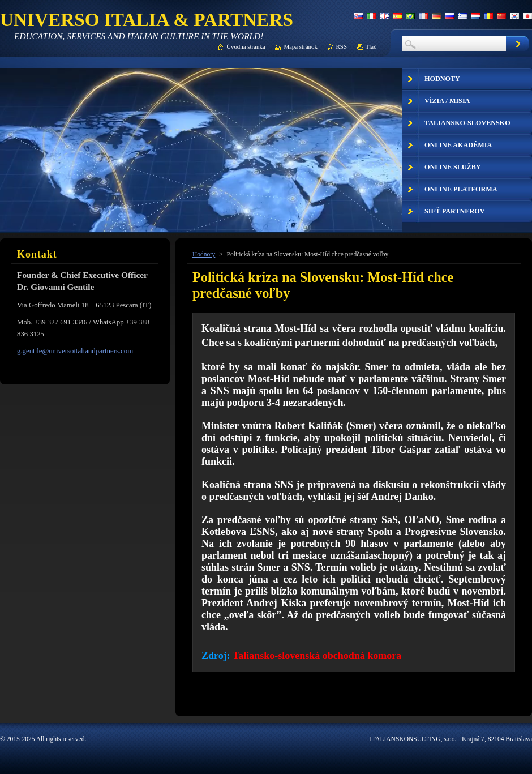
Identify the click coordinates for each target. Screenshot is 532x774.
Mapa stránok (301, 46)
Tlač (371, 46)
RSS (342, 46)
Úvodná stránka (246, 46)
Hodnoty (204, 254)
